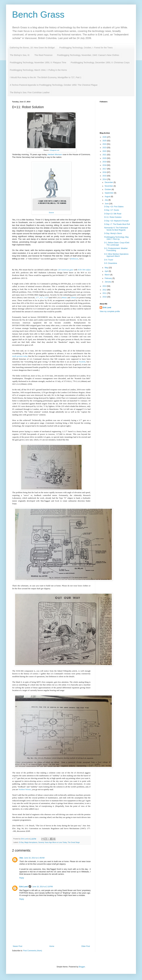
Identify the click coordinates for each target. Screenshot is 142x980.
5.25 (46, 298)
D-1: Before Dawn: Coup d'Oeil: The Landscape (117, 244)
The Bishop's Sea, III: (20, 55)
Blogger (82, 967)
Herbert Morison (55, 154)
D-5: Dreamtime (111, 263)
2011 (105, 293)
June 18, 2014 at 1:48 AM (34, 858)
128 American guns (65, 270)
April (107, 271)
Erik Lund (23, 887)
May (107, 268)
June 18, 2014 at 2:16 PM (42, 887)
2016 (105, 172)
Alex (21, 858)
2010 (105, 297)
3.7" (37, 298)
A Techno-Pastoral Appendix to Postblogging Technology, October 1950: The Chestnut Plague (54, 85)
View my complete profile (110, 311)
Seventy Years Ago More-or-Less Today (52, 842)
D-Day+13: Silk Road (113, 214)
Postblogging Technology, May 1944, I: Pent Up (116, 238)
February (109, 278)
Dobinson (74, 259)
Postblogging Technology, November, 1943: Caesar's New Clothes (88, 55)
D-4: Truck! (109, 260)
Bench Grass (38, 15)
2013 (105, 286)
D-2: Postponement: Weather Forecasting (116, 249)
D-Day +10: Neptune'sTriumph (116, 221)
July (107, 200)
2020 (105, 158)
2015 (105, 176)
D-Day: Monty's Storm (113, 233)
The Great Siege (74, 842)
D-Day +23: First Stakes (114, 207)
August (108, 197)
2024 (105, 144)
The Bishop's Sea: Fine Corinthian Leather (30, 92)
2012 (105, 290)
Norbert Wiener (25, 789)
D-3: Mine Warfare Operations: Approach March (117, 255)
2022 (105, 151)
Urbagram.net (54, 150)
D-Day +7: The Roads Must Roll (117, 224)
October (108, 189)
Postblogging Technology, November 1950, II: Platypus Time (38, 63)
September (109, 193)
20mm (73, 298)
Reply (22, 878)
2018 (105, 165)
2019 (105, 162)
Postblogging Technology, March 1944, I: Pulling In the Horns (38, 70)
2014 (105, 179)
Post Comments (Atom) (33, 951)
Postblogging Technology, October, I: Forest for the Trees (86, 48)
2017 (105, 169)
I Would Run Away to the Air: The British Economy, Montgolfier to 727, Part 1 (46, 77)
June (107, 204)
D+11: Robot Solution (113, 217)
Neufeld (82, 362)
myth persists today (20, 356)
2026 (105, 137)
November (109, 186)
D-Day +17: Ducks (112, 210)
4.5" (42, 298)
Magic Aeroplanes (31, 842)
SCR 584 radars (84, 270)
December (109, 182)
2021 (105, 155)
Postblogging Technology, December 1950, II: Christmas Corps (100, 63)
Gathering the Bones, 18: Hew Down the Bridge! (32, 48)
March (107, 275)
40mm (64, 298)
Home (52, 946)
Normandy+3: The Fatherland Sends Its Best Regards (116, 229)
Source (51, 213)
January (108, 282)
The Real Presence (44, 55)
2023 (105, 148)
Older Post (86, 946)
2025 (105, 141)
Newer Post (18, 946)
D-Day (21, 842)
